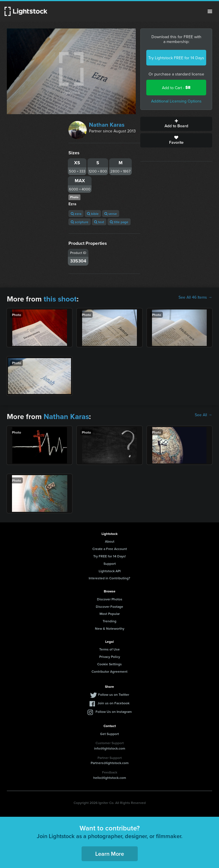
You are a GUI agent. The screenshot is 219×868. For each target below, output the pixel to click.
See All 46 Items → (195, 297)
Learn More (110, 854)
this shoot (60, 299)
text (99, 222)
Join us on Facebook (113, 703)
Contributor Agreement (109, 671)
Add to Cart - (176, 88)
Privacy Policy (110, 657)
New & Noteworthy (110, 628)
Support (110, 564)
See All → (203, 415)
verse (111, 214)
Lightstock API (110, 571)
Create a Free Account (110, 549)
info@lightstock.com (110, 748)
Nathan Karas (107, 125)
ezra (76, 214)
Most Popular (110, 614)
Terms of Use (109, 649)
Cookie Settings (109, 664)
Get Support (109, 734)
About (110, 541)
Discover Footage (109, 607)
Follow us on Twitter (114, 694)
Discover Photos (110, 599)
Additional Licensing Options (176, 101)
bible (93, 214)
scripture (80, 222)
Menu (210, 11)
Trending (109, 621)
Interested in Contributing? (109, 578)
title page (119, 222)
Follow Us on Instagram (114, 712)
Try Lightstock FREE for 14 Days (176, 58)
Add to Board (176, 124)
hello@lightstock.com (110, 778)
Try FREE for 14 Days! (109, 556)
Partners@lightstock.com (110, 763)
